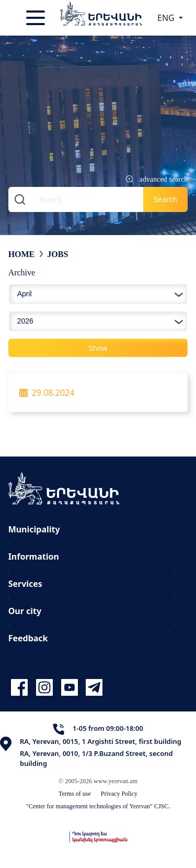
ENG (167, 18)
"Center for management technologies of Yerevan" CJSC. (98, 806)
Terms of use (75, 793)
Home (22, 254)
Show (98, 348)
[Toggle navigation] (37, 18)
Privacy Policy (119, 793)
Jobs (57, 254)
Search (165, 199)
